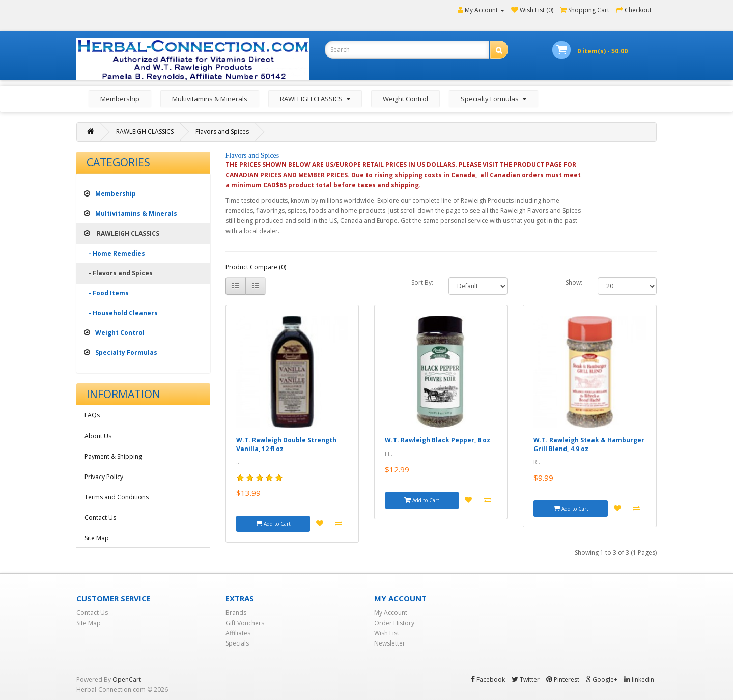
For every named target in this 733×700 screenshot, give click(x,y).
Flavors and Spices (222, 132)
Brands (236, 613)
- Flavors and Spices (118, 273)
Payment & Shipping (113, 456)
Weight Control (405, 99)
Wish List (387, 633)
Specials (237, 643)
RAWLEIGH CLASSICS (145, 132)
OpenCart (127, 679)
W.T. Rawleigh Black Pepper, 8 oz (438, 440)
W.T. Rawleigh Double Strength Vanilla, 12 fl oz (286, 444)
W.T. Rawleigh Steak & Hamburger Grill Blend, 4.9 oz (589, 444)
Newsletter (390, 643)
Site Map (97, 538)
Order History (394, 623)
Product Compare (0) (256, 267)
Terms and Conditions (117, 497)
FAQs (92, 415)
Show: (574, 282)
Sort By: (422, 282)
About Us (98, 436)
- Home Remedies (115, 253)
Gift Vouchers (245, 623)
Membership (120, 99)
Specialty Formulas (121, 353)
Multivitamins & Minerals (210, 99)
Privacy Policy (104, 477)
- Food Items (106, 293)
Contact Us (100, 517)
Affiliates (238, 633)
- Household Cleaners (121, 313)
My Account (391, 613)
